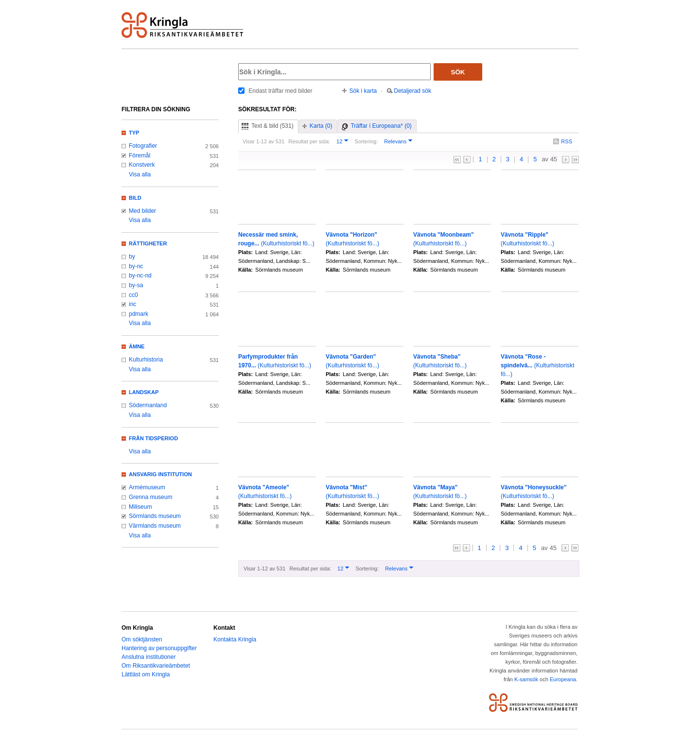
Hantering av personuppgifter (159, 648)
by (132, 257)
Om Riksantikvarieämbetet (156, 666)
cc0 (133, 295)
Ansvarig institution (160, 474)
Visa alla (140, 174)
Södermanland (148, 405)
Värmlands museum (155, 526)
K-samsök (526, 679)
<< (457, 160)
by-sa (136, 285)
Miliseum (140, 507)
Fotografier (143, 146)
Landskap (144, 392)
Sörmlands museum (155, 516)
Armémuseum (147, 487)
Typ (134, 133)
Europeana (563, 679)
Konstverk (142, 165)
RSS (567, 141)
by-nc (136, 266)
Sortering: (366, 141)
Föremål (140, 155)
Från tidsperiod (153, 438)
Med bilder (142, 211)
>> (575, 160)
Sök (458, 72)
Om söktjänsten (142, 639)
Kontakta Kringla (235, 639)
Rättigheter (148, 243)
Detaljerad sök (412, 91)
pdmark (139, 314)
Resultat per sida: (309, 141)
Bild (135, 198)
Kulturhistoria (146, 360)
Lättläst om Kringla (146, 674)
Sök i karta (363, 91)
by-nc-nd (140, 276)
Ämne (137, 346)
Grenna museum (151, 497)
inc (132, 304)
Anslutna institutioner (149, 657)
